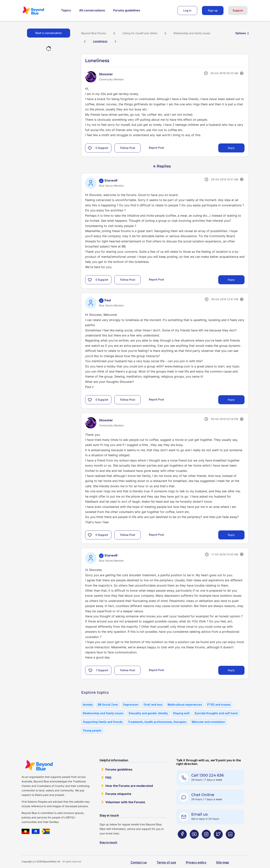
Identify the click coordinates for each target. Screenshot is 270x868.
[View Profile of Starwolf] (111, 180)
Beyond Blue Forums (38, 11)
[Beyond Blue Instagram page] (206, 842)
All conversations (92, 10)
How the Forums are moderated (129, 786)
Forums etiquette (118, 794)
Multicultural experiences (185, 705)
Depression (131, 705)
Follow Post (128, 148)
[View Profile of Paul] (108, 300)
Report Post (156, 148)
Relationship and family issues (192, 33)
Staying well (181, 713)
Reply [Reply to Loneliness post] (231, 148)
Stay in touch (108, 842)
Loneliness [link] (100, 41)
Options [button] (241, 33)
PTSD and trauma (219, 705)
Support (238, 10)
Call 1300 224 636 (207, 775)
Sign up (213, 10)
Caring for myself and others (140, 33)
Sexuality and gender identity (148, 713)
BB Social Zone (108, 705)
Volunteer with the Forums (125, 802)
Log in (187, 10)
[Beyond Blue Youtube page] (194, 842)
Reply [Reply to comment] (231, 280)
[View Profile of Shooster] (106, 74)
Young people (92, 730)
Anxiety (88, 705)
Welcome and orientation (208, 722)
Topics (66, 10)
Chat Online (203, 795)
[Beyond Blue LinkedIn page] (230, 842)
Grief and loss (153, 705)
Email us (199, 814)
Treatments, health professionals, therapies (157, 722)
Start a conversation (49, 33)
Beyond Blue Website (39, 765)
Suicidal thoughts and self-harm (216, 713)
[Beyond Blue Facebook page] (182, 842)
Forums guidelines (127, 10)
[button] (90, 148)
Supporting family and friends (103, 722)
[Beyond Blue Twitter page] (218, 842)
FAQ (108, 778)
